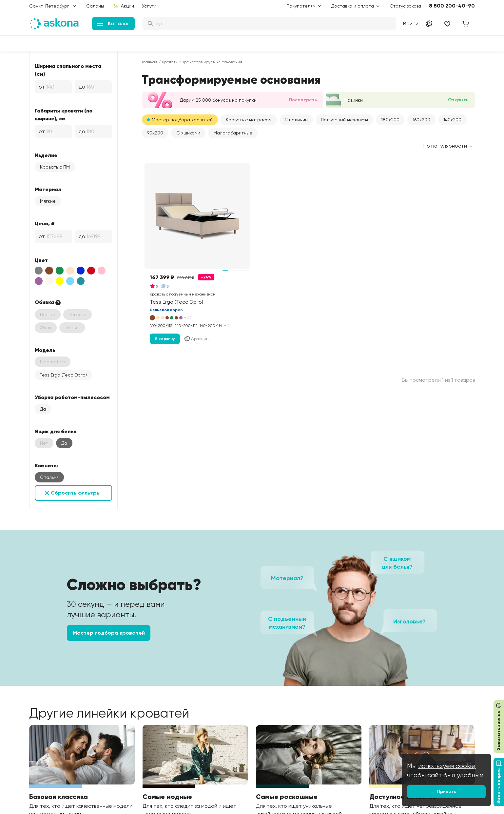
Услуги (149, 6)
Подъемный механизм (344, 120)
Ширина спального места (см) (68, 70)
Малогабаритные (233, 133)
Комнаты (46, 465)
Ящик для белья (56, 431)
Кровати (170, 62)
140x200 (452, 120)
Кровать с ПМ (55, 167)
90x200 (155, 133)
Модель (45, 350)
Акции (124, 6)
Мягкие (48, 201)
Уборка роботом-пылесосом (72, 397)
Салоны (95, 6)
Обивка (48, 302)
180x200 (390, 120)
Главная (150, 62)
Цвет (41, 260)
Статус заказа (405, 6)
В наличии (296, 120)
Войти (411, 23)
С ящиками (188, 133)
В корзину (165, 339)
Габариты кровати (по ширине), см (64, 114)
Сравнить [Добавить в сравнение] (197, 339)
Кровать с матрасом (249, 120)
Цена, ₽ (45, 223)
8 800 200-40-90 (452, 6)
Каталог (113, 23)
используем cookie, (447, 766)
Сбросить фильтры (76, 493)
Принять (446, 792)
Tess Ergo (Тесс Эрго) (63, 375)
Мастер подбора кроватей (182, 120)
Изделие (46, 155)
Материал (48, 189)
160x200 (421, 120)
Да (43, 409)
